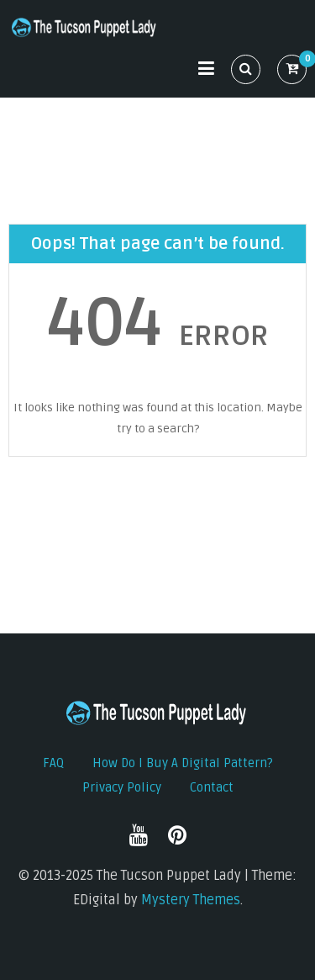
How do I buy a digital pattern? (183, 763)
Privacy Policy (122, 787)
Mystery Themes (191, 900)
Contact (212, 787)
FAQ (53, 763)
